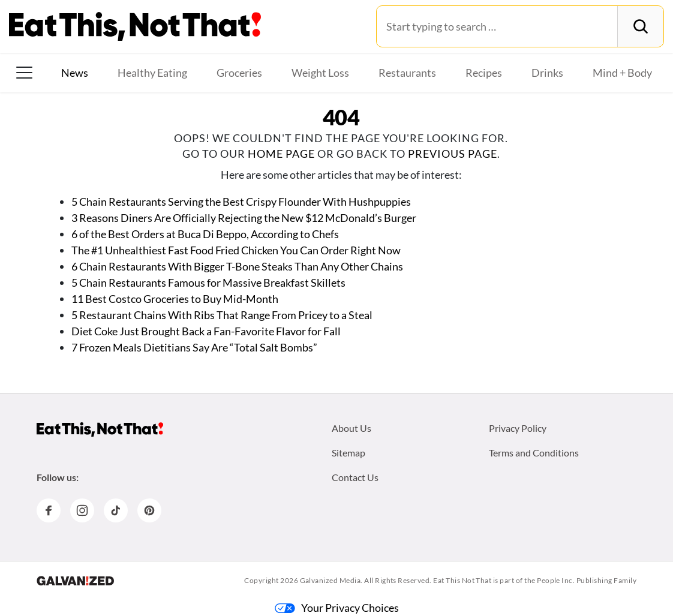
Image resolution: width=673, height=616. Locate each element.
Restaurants (407, 73)
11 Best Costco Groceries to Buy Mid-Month (175, 299)
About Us (351, 428)
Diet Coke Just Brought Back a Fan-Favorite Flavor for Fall (206, 331)
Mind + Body (622, 73)
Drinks (547, 73)
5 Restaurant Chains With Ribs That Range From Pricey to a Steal (222, 315)
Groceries (239, 73)
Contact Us (355, 477)
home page (281, 154)
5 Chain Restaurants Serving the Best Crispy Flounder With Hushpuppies (241, 202)
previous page (453, 154)
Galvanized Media (331, 580)
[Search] (640, 26)
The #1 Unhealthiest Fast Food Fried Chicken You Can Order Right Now (236, 250)
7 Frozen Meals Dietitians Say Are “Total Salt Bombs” (195, 347)
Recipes (484, 73)
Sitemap (348, 453)
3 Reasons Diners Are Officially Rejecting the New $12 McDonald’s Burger (244, 218)
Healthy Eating (152, 73)
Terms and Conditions (534, 453)
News (75, 73)
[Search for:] (497, 26)
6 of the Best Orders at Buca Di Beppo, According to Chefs (205, 234)
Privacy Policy (518, 428)
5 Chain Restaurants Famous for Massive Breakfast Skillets (208, 283)
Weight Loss (320, 73)
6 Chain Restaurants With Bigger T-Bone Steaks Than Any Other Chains (237, 266)
